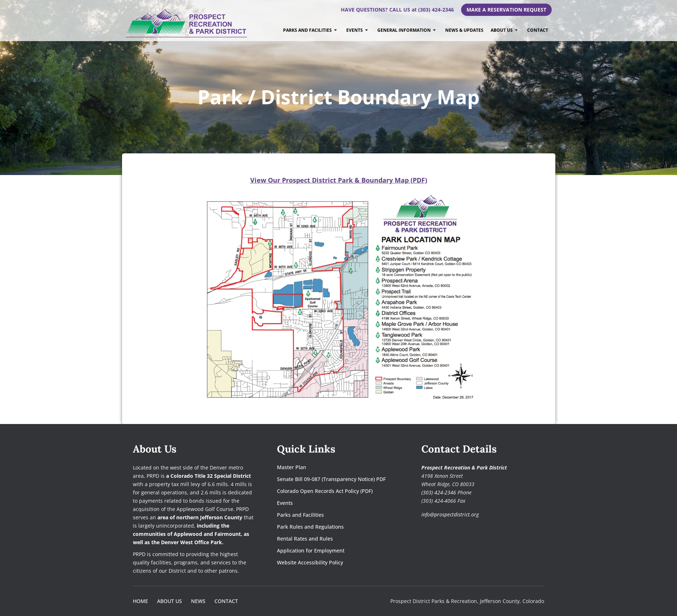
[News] (198, 601)
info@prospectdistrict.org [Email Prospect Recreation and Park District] (450, 514)
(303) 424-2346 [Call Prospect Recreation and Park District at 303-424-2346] (439, 492)
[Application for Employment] (331, 551)
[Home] (140, 601)
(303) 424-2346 (436, 10)
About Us (504, 30)
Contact (538, 30)
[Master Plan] (331, 467)
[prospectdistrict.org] (187, 23)
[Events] (331, 503)
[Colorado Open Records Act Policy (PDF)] (331, 491)
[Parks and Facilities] (331, 515)
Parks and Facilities (310, 30)
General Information (407, 30)
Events (357, 30)
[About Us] (170, 601)
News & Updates (464, 30)
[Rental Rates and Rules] (331, 539)
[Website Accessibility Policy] (331, 562)
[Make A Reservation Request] (506, 10)
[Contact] (226, 601)
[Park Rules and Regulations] (331, 527)
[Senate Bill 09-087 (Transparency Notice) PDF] (331, 479)
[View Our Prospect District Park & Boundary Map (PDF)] (339, 180)
